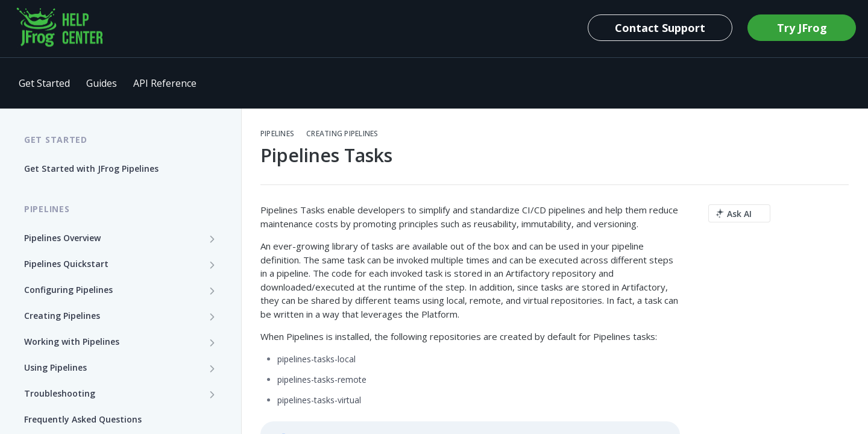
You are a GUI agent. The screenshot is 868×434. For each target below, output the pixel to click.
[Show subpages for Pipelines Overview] (212, 239)
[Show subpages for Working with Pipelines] (212, 342)
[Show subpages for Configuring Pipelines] (212, 291)
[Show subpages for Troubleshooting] (212, 394)
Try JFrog (802, 28)
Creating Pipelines (342, 134)
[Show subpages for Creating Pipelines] (212, 316)
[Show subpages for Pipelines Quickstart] (212, 265)
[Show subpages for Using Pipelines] (212, 368)
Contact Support (660, 28)
